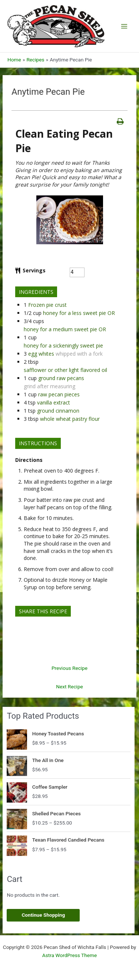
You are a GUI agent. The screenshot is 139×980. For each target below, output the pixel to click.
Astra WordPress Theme (69, 955)
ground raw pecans (61, 378)
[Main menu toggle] (124, 26)
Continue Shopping (43, 915)
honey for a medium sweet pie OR (65, 329)
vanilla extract (54, 402)
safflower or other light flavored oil (65, 370)
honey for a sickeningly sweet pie (63, 345)
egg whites (41, 354)
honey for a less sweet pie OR (79, 313)
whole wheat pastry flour (70, 419)
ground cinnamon (58, 411)
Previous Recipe (69, 668)
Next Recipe (69, 687)
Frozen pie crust (47, 305)
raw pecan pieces (59, 394)
